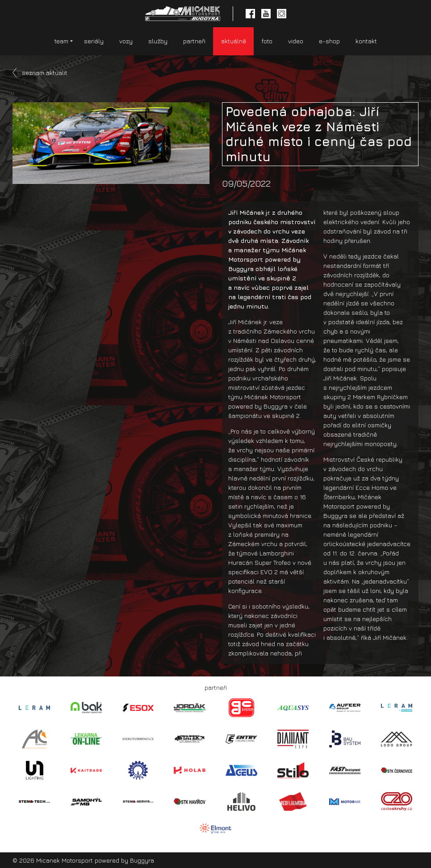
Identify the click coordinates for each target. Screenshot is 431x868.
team (61, 41)
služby (158, 41)
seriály (94, 41)
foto (267, 41)
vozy (126, 41)
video (296, 41)
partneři (194, 41)
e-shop (329, 41)
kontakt (366, 41)
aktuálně (234, 41)
